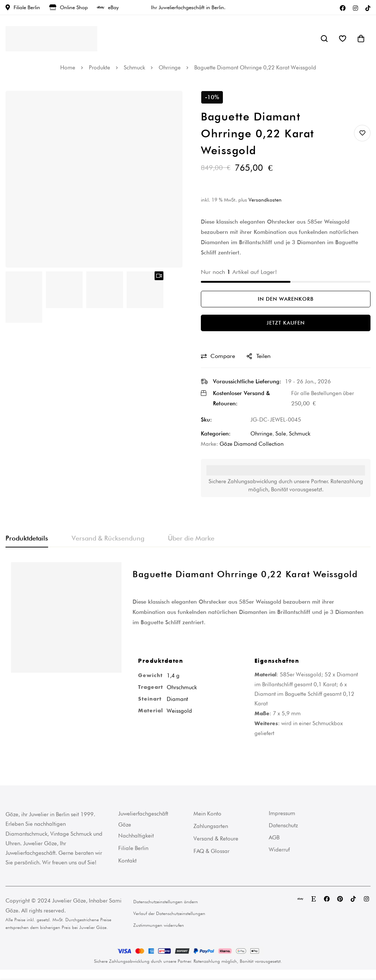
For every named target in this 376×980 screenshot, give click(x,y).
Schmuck (134, 68)
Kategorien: (216, 434)
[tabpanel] (188, 656)
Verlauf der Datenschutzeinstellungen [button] (169, 913)
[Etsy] (314, 899)
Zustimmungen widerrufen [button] (159, 925)
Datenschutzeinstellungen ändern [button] (166, 902)
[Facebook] (343, 7)
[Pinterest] (340, 899)
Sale (281, 434)
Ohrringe (170, 68)
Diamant (177, 699)
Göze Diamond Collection (252, 444)
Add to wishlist (362, 133)
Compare (223, 356)
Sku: (206, 420)
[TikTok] (368, 7)
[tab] (27, 539)
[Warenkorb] (361, 39)
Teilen (263, 356)
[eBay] (300, 899)
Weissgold (179, 711)
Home (68, 68)
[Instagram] (355, 7)
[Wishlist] (343, 39)
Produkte (100, 68)
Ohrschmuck (182, 687)
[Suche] (324, 39)
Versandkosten (265, 200)
